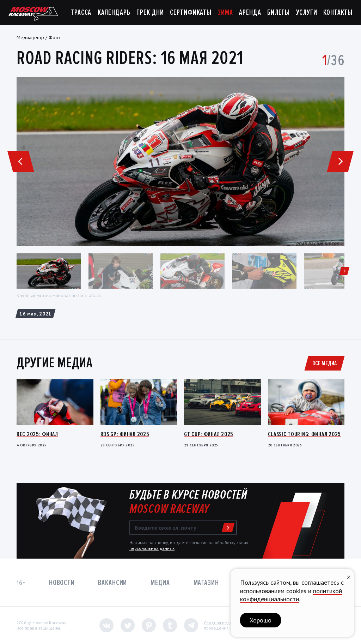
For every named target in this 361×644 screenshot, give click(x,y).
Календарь (114, 13)
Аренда (250, 13)
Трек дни (150, 13)
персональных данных (152, 548)
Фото (54, 37)
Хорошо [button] (261, 620)
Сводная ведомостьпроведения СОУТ (224, 625)
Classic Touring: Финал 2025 (304, 434)
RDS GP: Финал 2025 (125, 434)
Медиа (160, 583)
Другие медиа (55, 363)
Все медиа (325, 363)
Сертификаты (191, 13)
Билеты (279, 13)
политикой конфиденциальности (291, 595)
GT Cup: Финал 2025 (209, 434)
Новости (62, 583)
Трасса (81, 13)
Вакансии (112, 583)
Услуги (307, 13)
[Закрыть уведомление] (349, 576)
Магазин (206, 583)
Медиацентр (30, 37)
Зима (225, 13)
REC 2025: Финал (37, 434)
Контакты (338, 13)
